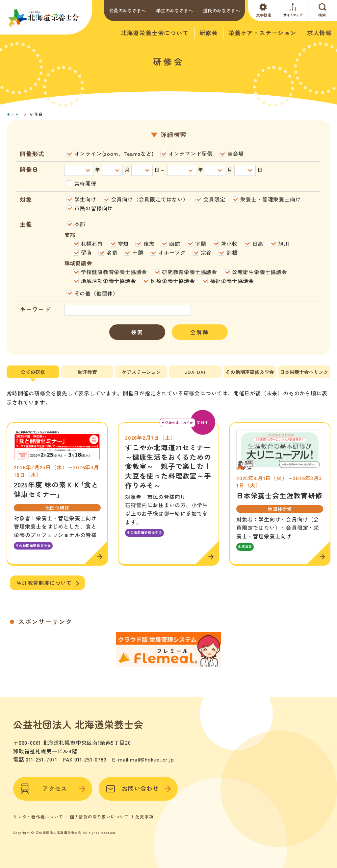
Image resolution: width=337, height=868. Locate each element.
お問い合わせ (138, 782)
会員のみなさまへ (127, 10)
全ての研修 (33, 372)
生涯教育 (87, 372)
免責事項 (144, 810)
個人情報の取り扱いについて (99, 810)
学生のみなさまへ (174, 10)
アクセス (53, 782)
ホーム (13, 114)
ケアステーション (141, 372)
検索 (137, 332)
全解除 (200, 332)
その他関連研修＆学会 (250, 372)
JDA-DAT (196, 372)
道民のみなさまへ (221, 10)
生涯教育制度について (44, 583)
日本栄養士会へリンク (304, 372)
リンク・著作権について (38, 810)
